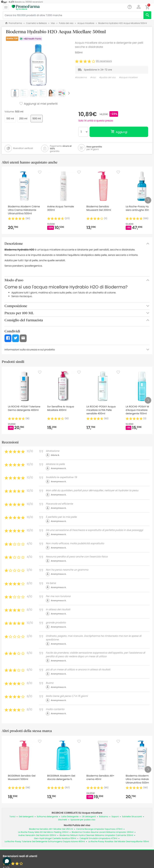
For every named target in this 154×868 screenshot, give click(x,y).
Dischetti (63, 820)
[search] (147, 15)
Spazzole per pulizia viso (83, 820)
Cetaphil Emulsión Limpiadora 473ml (98, 838)
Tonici (12, 817)
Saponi (115, 817)
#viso (93, 78)
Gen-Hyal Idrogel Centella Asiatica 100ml (55, 838)
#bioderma (81, 78)
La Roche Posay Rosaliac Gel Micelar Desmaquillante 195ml (119, 842)
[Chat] (130, 7)
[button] (139, 7)
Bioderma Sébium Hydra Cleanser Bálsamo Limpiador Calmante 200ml (96, 835)
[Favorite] (40, 172)
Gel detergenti (26, 817)
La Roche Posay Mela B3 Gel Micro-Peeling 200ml (43, 832)
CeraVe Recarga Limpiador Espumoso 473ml (99, 829)
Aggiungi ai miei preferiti (38, 104)
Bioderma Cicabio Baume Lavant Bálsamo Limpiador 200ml (103, 832)
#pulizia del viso (107, 78)
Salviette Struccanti (132, 817)
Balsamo (104, 817)
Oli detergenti (89, 817)
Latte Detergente (70, 817)
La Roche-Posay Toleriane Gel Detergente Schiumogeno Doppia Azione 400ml (45, 842)
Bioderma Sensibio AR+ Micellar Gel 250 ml (51, 829)
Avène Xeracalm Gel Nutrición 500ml (37, 835)
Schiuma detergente (47, 817)
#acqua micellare (128, 78)
